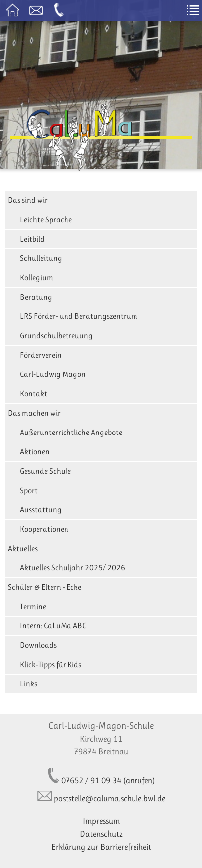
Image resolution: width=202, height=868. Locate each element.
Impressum (101, 821)
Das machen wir (34, 413)
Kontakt (34, 394)
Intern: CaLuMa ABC (53, 626)
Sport (29, 490)
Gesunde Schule (45, 471)
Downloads (38, 645)
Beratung (36, 297)
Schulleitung (41, 258)
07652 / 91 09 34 (91, 780)
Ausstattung (41, 510)
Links (29, 684)
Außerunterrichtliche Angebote (71, 432)
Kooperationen (44, 529)
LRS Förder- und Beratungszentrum (79, 316)
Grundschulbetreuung (56, 336)
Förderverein (41, 355)
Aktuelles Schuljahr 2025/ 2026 (72, 568)
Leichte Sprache (46, 219)
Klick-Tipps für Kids (51, 664)
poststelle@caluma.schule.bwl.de (109, 798)
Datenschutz (101, 834)
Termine (33, 606)
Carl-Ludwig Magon (53, 374)
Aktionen (35, 452)
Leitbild (32, 239)
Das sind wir (28, 200)
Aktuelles (23, 548)
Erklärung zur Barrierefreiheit (101, 847)
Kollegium (36, 278)
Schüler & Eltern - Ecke (45, 587)
